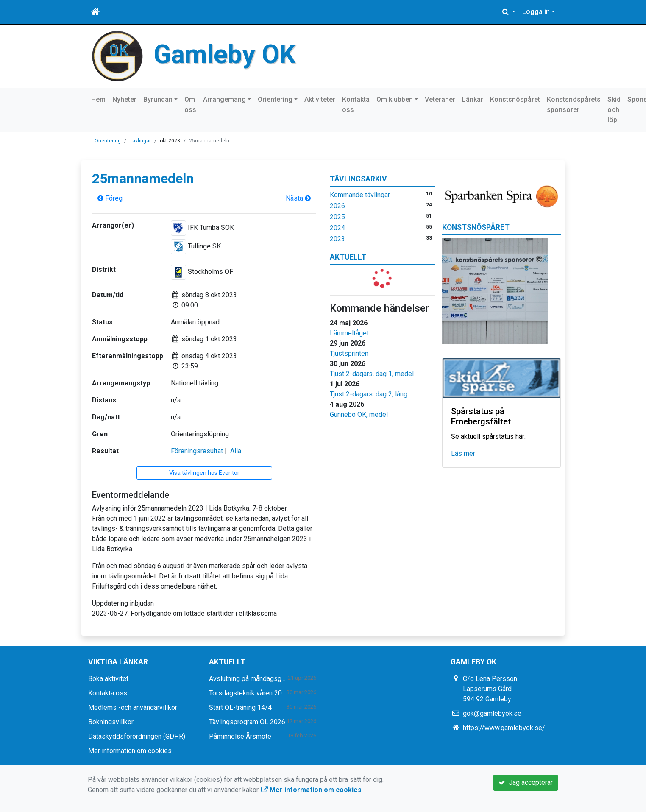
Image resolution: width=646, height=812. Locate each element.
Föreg (110, 198)
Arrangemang (224, 99)
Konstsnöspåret (515, 99)
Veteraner (440, 99)
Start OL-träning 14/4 (240, 707)
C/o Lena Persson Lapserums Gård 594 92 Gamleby (490, 689)
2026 (337, 206)
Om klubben (395, 99)
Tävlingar (140, 141)
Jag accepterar (526, 783)
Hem (98, 99)
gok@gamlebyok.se (492, 713)
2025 (337, 217)
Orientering (275, 99)
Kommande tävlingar (360, 195)
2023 (337, 239)
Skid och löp (614, 110)
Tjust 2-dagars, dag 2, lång (369, 394)
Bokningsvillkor (111, 722)
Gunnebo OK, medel (359, 414)
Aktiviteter (320, 99)
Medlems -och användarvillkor (133, 707)
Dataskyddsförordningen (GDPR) (137, 736)
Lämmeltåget (349, 333)
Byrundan (158, 99)
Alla (236, 451)
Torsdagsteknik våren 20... (247, 693)
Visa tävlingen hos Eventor (204, 473)
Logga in (536, 12)
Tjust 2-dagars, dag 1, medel (372, 374)
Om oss (190, 105)
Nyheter (124, 99)
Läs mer (463, 453)
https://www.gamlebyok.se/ (504, 728)
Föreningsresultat (197, 451)
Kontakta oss (356, 105)
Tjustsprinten (349, 353)
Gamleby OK (225, 54)
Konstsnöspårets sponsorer (574, 105)
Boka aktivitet (108, 679)
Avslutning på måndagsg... (247, 679)
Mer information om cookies (130, 751)
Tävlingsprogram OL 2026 (247, 722)
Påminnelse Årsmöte (240, 736)
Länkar (473, 99)
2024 (337, 228)
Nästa (298, 198)
